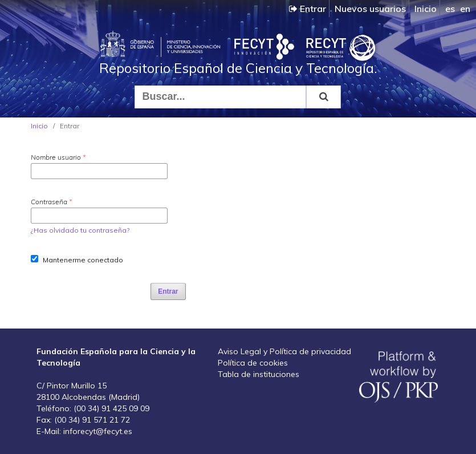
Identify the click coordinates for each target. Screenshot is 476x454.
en (465, 9)
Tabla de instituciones (259, 374)
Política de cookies (253, 363)
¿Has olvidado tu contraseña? (80, 230)
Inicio (426, 9)
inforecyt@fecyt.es (98, 431)
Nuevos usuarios (370, 9)
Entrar (308, 9)
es (450, 9)
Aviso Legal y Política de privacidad (284, 351)
